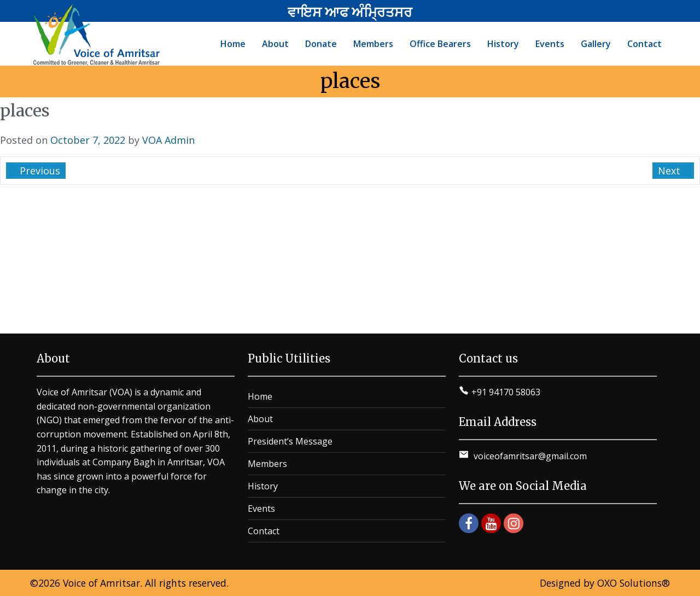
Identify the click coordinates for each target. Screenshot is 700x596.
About (260, 419)
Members (267, 464)
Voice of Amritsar (101, 583)
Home (260, 396)
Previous (39, 171)
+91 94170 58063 (506, 392)
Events (261, 509)
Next (670, 171)
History (263, 486)
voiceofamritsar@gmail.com (529, 456)
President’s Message (290, 441)
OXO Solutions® (634, 583)
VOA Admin (168, 140)
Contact (264, 531)
